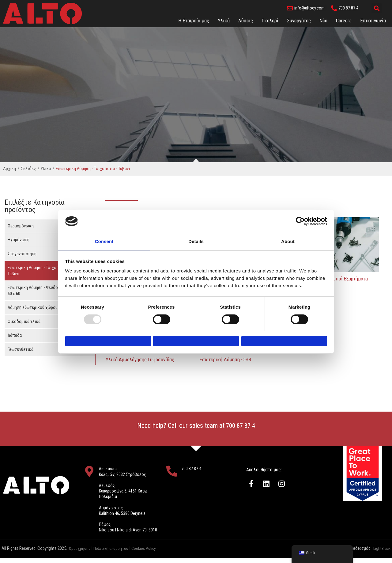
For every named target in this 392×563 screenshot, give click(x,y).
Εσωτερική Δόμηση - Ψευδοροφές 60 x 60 (39, 291)
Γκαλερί (270, 21)
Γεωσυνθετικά (21, 349)
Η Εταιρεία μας (194, 21)
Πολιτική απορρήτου (114, 554)
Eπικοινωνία (373, 21)
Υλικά (224, 21)
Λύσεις (246, 21)
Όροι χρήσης (80, 554)
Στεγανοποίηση (22, 254)
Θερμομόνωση (21, 226)
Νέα (323, 21)
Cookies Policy (149, 554)
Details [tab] (196, 238)
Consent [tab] (104, 238)
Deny (108, 341)
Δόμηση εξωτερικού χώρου (33, 307)
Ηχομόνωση (19, 240)
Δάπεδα (15, 335)
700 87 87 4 (241, 426)
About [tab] (288, 238)
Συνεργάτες (299, 21)
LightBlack (381, 554)
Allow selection (196, 341)
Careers (344, 21)
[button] (377, 8)
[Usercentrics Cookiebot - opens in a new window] (300, 218)
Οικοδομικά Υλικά (24, 321)
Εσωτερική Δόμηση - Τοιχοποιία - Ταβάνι (38, 271)
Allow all (284, 341)
